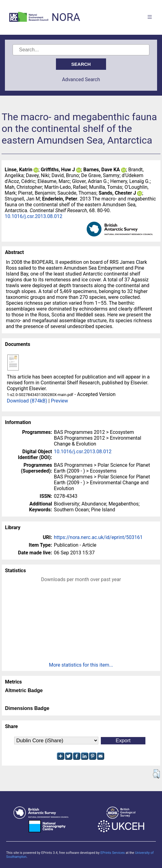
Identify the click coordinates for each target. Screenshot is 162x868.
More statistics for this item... (81, 665)
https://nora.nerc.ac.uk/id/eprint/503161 (98, 537)
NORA (66, 17)
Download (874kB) (27, 401)
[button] (156, 774)
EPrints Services (113, 853)
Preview (59, 401)
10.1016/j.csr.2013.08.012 (34, 216)
